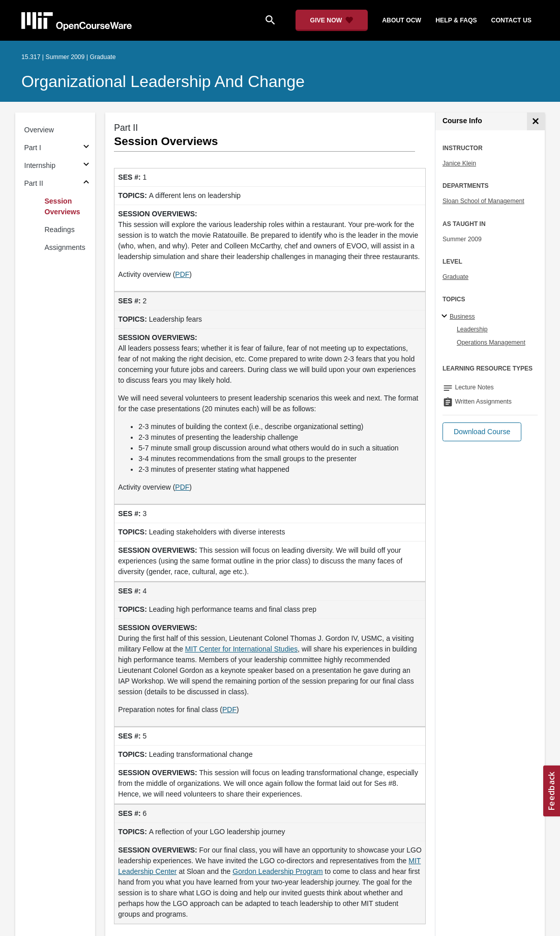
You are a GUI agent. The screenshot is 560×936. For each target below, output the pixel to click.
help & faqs (456, 20)
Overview (39, 130)
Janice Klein (459, 163)
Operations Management (491, 343)
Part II (34, 183)
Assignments (65, 247)
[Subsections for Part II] (86, 183)
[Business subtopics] (446, 317)
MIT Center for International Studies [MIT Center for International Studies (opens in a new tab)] (242, 649)
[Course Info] (536, 121)
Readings (60, 230)
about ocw (402, 20)
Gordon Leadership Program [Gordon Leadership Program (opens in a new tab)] (277, 871)
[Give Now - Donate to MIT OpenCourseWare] (332, 20)
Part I (33, 148)
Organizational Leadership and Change (163, 81)
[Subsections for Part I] (86, 148)
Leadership (472, 329)
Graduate (455, 277)
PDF (182, 274)
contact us (511, 20)
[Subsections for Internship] (86, 166)
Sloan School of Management (483, 201)
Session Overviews (63, 206)
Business (462, 317)
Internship (40, 165)
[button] (482, 432)
